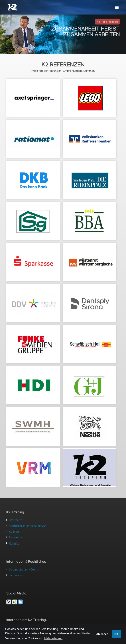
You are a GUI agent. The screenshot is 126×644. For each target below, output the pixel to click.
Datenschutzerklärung (24, 570)
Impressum (16, 576)
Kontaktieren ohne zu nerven (28, 526)
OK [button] (116, 634)
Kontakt (14, 544)
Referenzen (17, 538)
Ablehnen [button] (102, 634)
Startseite (16, 520)
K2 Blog (14, 532)
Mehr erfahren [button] (53, 638)
